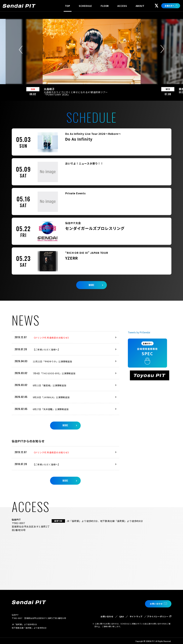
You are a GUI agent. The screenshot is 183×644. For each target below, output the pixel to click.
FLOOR (105, 6)
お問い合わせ (155, 601)
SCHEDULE (85, 6)
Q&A (116, 614)
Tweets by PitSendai (139, 330)
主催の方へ (170, 6)
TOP (67, 6)
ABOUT (140, 6)
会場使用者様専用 (150, 347)
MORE (92, 282)
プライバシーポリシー (157, 616)
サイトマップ (132, 616)
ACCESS (122, 6)
